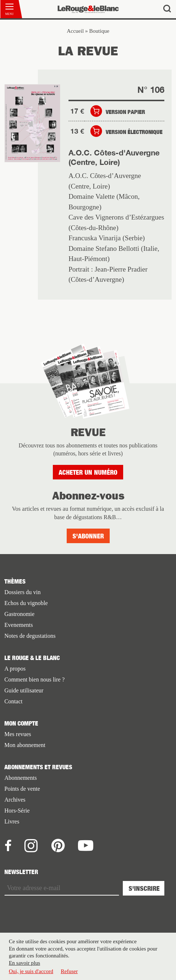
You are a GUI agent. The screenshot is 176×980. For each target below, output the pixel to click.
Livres (12, 821)
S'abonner (88, 536)
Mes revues (18, 734)
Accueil (75, 31)
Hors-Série (17, 811)
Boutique (99, 31)
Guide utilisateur (24, 690)
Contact (13, 701)
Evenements (19, 625)
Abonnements (21, 778)
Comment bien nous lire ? (34, 679)
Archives (15, 800)
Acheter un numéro (88, 472)
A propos (15, 669)
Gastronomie (19, 614)
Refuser (69, 974)
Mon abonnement (25, 745)
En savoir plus (24, 965)
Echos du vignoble (26, 603)
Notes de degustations (30, 636)
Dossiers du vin (23, 592)
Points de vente (22, 789)
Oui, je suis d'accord (31, 974)
